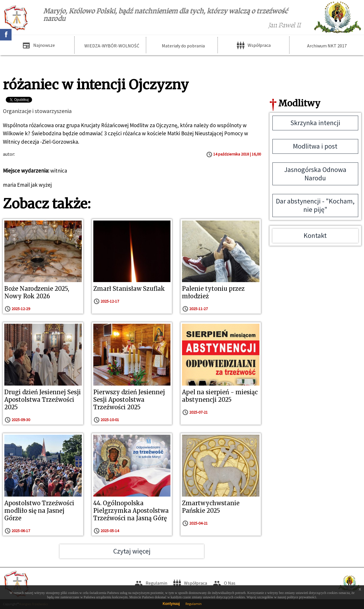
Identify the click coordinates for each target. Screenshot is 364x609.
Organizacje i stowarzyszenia (37, 111)
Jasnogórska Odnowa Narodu (315, 174)
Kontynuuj (171, 604)
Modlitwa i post (315, 146)
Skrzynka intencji (315, 123)
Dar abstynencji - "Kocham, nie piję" (315, 205)
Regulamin (194, 604)
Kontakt (315, 235)
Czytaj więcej (132, 551)
